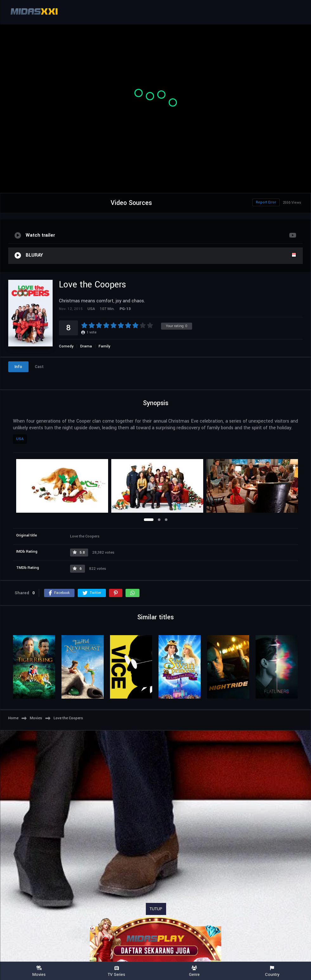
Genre (194, 971)
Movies (39, 971)
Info (18, 367)
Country (272, 971)
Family (104, 346)
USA (20, 439)
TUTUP (156, 909)
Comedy (66, 346)
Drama (86, 346)
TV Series (117, 971)
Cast (39, 367)
